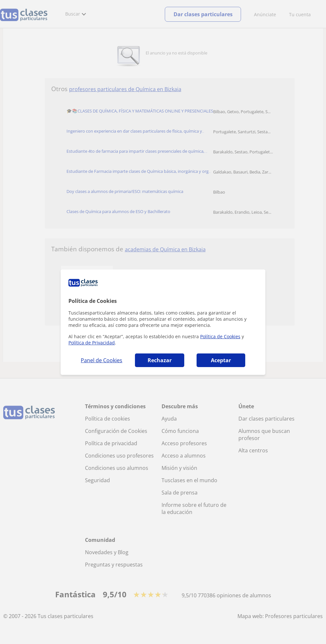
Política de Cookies (220, 336)
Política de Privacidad (92, 343)
